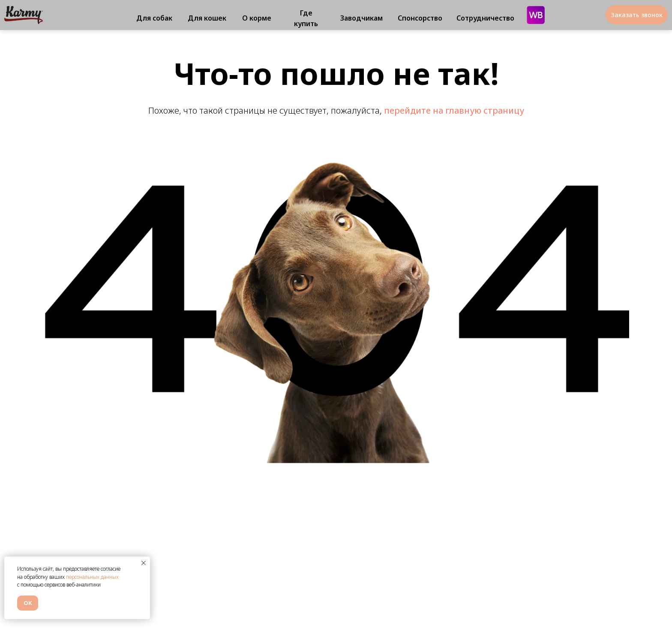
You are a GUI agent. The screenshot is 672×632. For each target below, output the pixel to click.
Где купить (306, 18)
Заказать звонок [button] (637, 15)
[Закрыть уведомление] (144, 563)
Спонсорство (420, 18)
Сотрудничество (485, 18)
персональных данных (92, 577)
